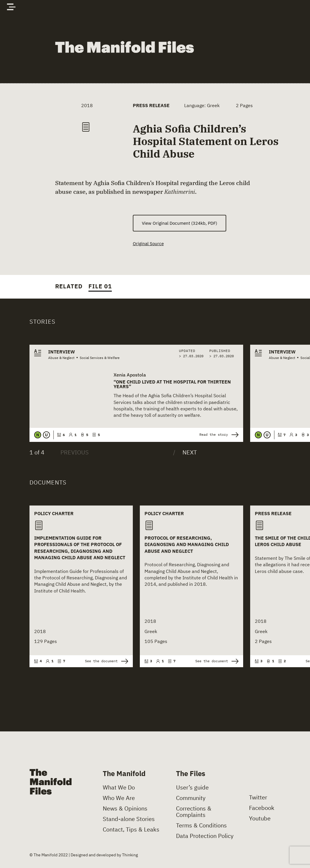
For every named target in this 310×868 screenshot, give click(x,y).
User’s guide (192, 789)
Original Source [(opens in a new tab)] (149, 245)
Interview (62, 353)
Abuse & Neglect (61, 359)
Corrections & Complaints (194, 813)
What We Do (119, 789)
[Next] (185, 453)
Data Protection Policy (205, 837)
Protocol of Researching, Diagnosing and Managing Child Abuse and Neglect (187, 546)
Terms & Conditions (201, 827)
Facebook (262, 809)
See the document (107, 662)
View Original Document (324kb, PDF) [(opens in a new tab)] (180, 223)
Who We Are (119, 799)
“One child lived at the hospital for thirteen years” (172, 385)
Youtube (260, 819)
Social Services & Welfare (100, 359)
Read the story (219, 436)
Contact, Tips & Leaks (131, 831)
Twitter (258, 798)
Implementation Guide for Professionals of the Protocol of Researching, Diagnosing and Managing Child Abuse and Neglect (80, 549)
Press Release (151, 105)
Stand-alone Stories (129, 820)
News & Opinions (125, 810)
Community (191, 799)
